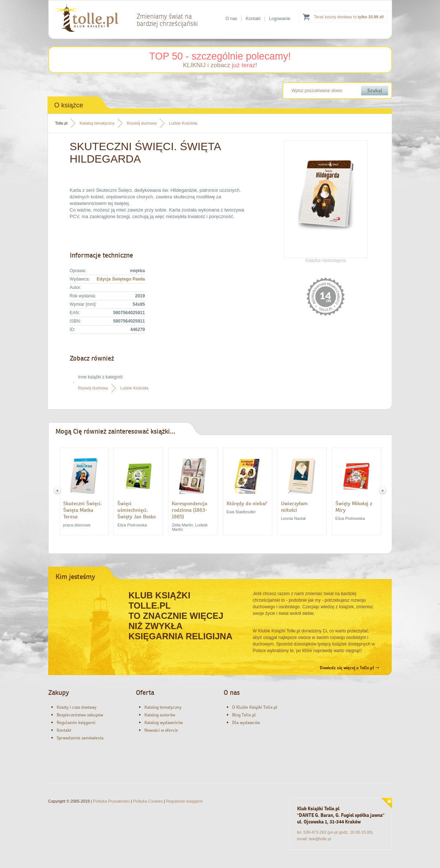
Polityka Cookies (148, 801)
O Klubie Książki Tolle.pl (255, 707)
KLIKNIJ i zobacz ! (220, 65)
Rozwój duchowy (142, 123)
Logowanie (280, 19)
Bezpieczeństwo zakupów (80, 715)
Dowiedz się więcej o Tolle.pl (349, 668)
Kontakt (253, 19)
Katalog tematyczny (97, 123)
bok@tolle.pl (320, 839)
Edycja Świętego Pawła (121, 279)
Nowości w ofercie (161, 730)
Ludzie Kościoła (183, 123)
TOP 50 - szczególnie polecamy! (220, 56)
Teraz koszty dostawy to (349, 17)
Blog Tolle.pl (244, 715)
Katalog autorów (160, 715)
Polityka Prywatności (111, 801)
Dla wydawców (246, 723)
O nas (231, 19)
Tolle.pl (61, 123)
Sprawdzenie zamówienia (80, 738)
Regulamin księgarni (76, 723)
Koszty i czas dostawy (77, 707)
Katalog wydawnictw (164, 723)
